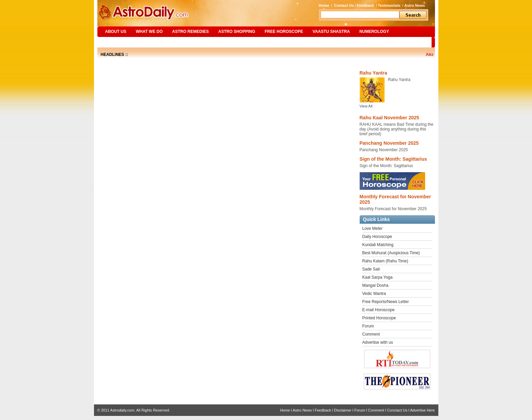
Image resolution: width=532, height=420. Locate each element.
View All (366, 106)
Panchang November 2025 (389, 143)
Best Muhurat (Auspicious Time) (391, 253)
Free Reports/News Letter (386, 302)
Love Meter (373, 228)
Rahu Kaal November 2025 (389, 118)
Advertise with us (378, 342)
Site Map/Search (121, 42)
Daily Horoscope (377, 237)
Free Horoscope (284, 32)
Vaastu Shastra (331, 32)
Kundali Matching (378, 245)
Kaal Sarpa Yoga (377, 277)
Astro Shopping (237, 32)
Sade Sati (371, 269)
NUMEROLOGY (374, 32)
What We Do (149, 32)
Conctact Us (397, 410)
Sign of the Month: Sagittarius (393, 159)
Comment (371, 334)
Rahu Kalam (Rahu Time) (385, 261)
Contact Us (344, 5)
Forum (368, 326)
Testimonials (389, 5)
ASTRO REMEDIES (190, 32)
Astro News (415, 5)
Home (324, 5)
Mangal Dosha (375, 285)
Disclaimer (343, 410)
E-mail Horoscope (378, 310)
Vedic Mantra (374, 294)
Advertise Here (423, 410)
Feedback (365, 5)
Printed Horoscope (379, 318)
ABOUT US (116, 32)
